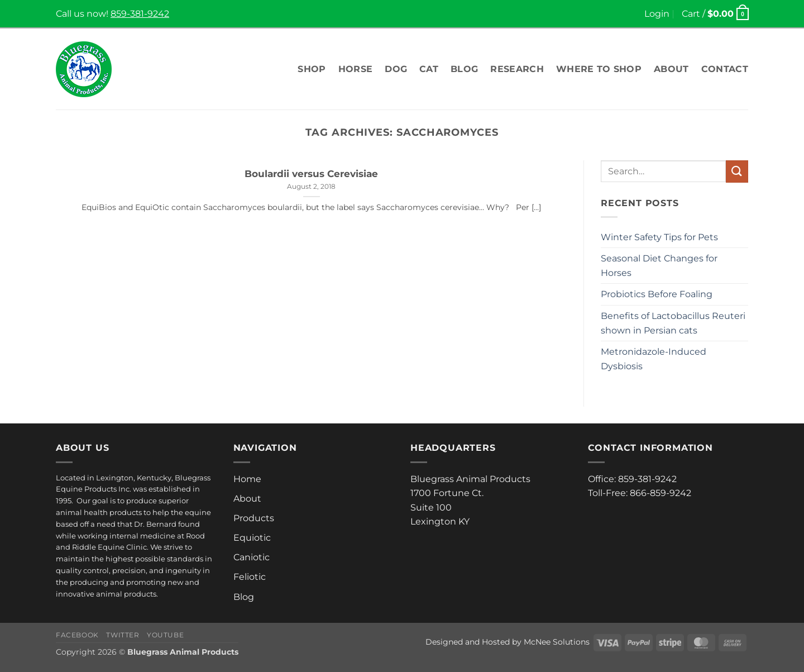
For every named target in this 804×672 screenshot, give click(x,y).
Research (517, 69)
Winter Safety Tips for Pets (659, 237)
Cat (429, 69)
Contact (725, 69)
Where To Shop (599, 69)
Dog (396, 69)
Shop (312, 69)
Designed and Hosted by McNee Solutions (508, 642)
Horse (356, 69)
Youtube (165, 635)
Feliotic (250, 577)
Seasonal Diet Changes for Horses (659, 266)
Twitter (123, 635)
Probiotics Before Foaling (657, 294)
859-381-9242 (140, 14)
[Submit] (737, 171)
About (671, 69)
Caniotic (252, 557)
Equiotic (252, 538)
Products (254, 518)
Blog (464, 69)
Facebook (77, 635)
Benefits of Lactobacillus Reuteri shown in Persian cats (673, 323)
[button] (657, 14)
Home (247, 479)
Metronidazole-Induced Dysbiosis (654, 359)
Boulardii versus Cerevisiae (311, 174)
